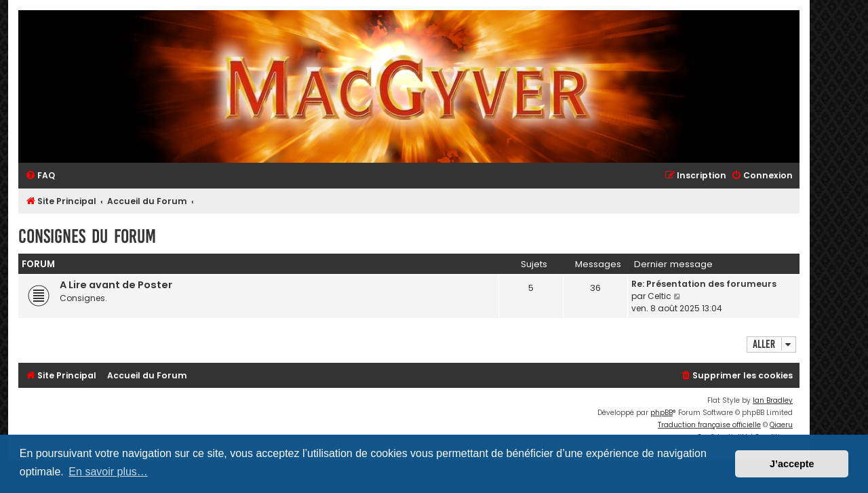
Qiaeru (781, 425)
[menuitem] (40, 176)
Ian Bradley (773, 400)
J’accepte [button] (792, 464)
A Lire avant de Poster (116, 285)
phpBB (662, 413)
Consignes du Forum (87, 236)
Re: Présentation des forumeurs (704, 284)
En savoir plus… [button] (108, 472)
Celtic (659, 296)
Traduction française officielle (709, 425)
